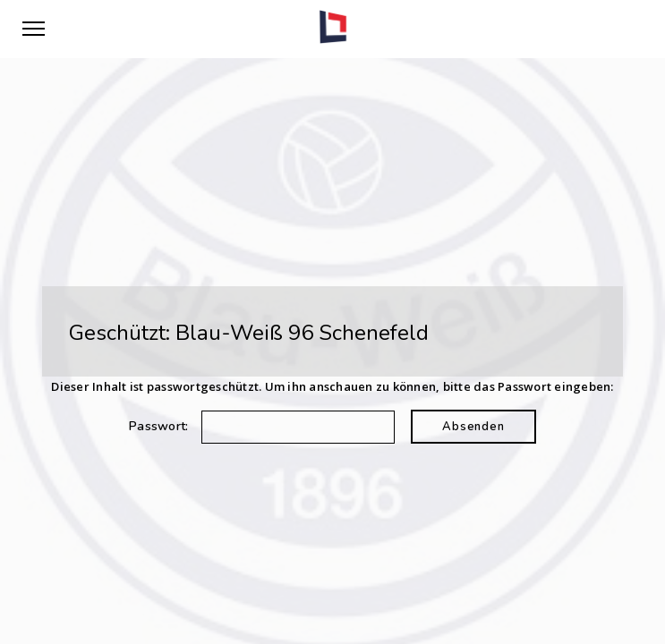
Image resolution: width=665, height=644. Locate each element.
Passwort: (262, 426)
